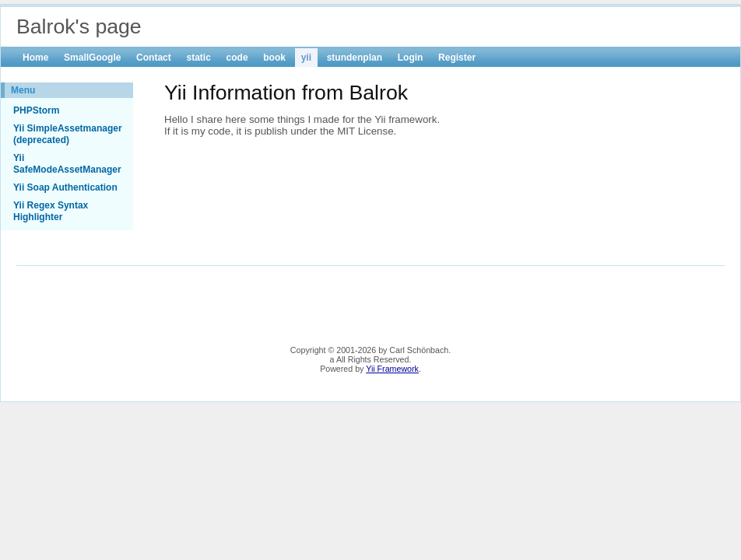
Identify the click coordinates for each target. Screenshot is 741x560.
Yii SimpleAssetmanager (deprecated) (68, 134)
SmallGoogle (92, 58)
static (198, 58)
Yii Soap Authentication (65, 187)
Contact (154, 58)
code (237, 58)
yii (306, 58)
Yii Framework (392, 369)
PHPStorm (36, 110)
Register (457, 58)
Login (411, 58)
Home (35, 58)
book (274, 58)
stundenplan (355, 58)
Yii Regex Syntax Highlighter (51, 211)
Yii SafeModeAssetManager (67, 164)
